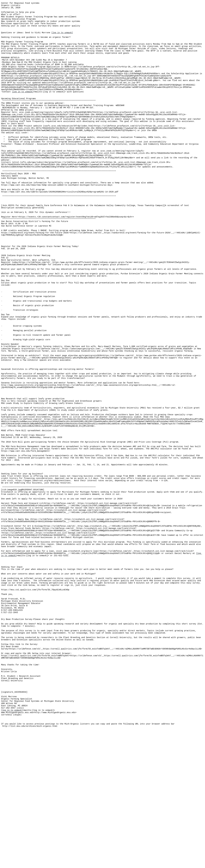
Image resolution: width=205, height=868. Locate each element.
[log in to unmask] (62, 38)
